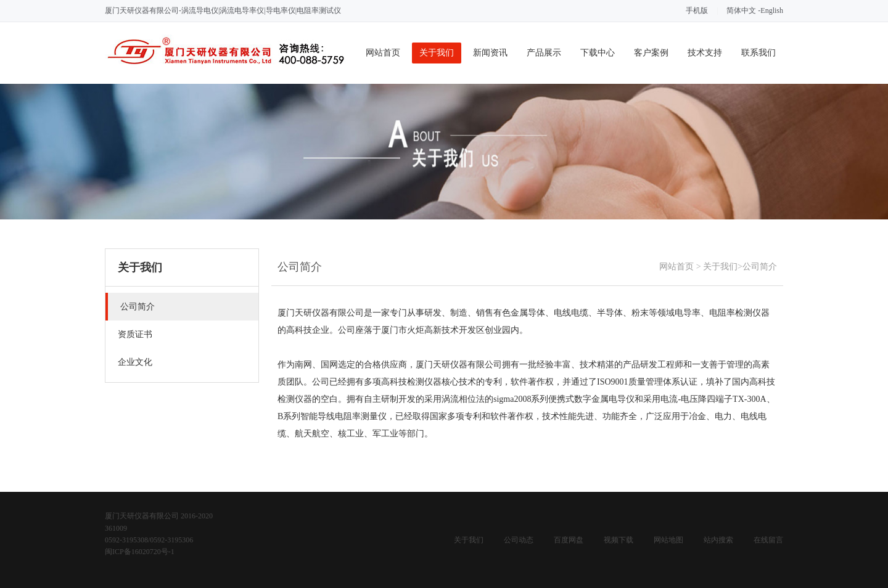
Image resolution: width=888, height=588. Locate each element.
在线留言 (768, 540)
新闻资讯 (490, 53)
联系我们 (758, 53)
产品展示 (544, 53)
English (772, 10)
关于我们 (437, 53)
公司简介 (760, 267)
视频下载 (619, 540)
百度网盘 (569, 540)
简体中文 (741, 10)
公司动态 (519, 540)
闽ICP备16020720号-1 (140, 552)
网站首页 (383, 53)
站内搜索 (718, 540)
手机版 (697, 10)
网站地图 (668, 540)
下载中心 (598, 53)
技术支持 (705, 53)
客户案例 (651, 53)
